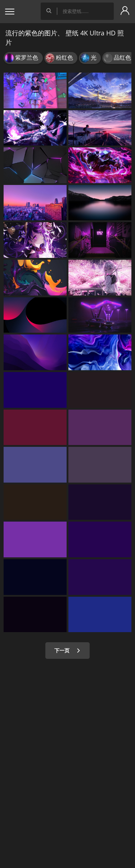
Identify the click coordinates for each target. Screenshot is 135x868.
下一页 (67, 650)
